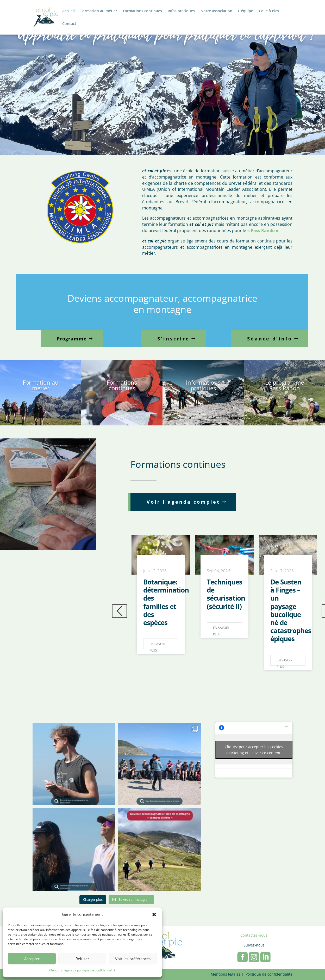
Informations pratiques (203, 385)
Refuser (82, 959)
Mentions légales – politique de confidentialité (82, 970)
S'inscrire (173, 339)
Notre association (216, 11)
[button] (154, 915)
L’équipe (246, 11)
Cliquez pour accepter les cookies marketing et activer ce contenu (254, 750)
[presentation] (120, 611)
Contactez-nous (254, 935)
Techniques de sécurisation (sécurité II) (226, 594)
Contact (69, 24)
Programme (72, 339)
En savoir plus (157, 645)
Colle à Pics (269, 11)
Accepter (32, 959)
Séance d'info (270, 339)
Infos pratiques (181, 11)
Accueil (68, 11)
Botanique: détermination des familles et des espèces (166, 602)
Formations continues (142, 11)
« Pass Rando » (263, 231)
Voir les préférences (133, 959)
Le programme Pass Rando (285, 385)
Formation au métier (99, 11)
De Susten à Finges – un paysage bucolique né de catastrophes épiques (291, 610)
